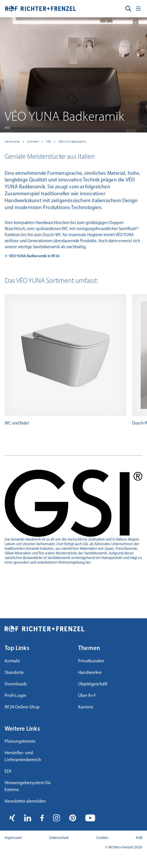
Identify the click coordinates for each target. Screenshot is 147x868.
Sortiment (33, 142)
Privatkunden (91, 661)
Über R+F (87, 696)
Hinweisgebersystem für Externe (28, 786)
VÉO (48, 142)
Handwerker (12, 142)
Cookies (102, 838)
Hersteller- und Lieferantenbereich (23, 757)
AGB (139, 838)
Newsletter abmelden (25, 801)
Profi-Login (15, 696)
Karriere (86, 707)
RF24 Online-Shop (22, 707)
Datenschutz (59, 838)
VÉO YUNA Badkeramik (72, 142)
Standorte (14, 673)
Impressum (13, 838)
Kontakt (12, 661)
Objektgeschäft (93, 684)
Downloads (16, 684)
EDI (8, 772)
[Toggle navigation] (138, 9)
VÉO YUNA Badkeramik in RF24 (34, 256)
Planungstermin (20, 742)
